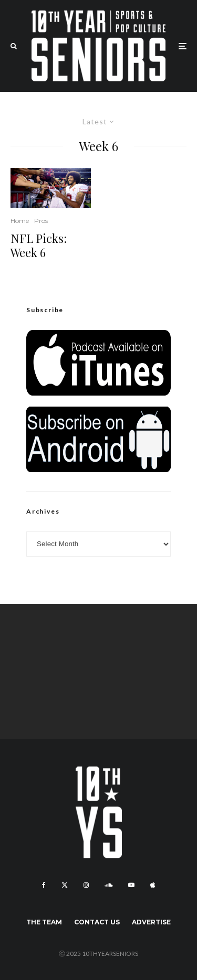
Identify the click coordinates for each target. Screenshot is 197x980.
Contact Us (97, 922)
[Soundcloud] (108, 885)
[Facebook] (44, 885)
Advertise (151, 922)
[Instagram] (86, 885)
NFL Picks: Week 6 (39, 245)
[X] (65, 885)
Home (20, 221)
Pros (41, 221)
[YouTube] (131, 885)
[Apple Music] (153, 885)
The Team (44, 922)
